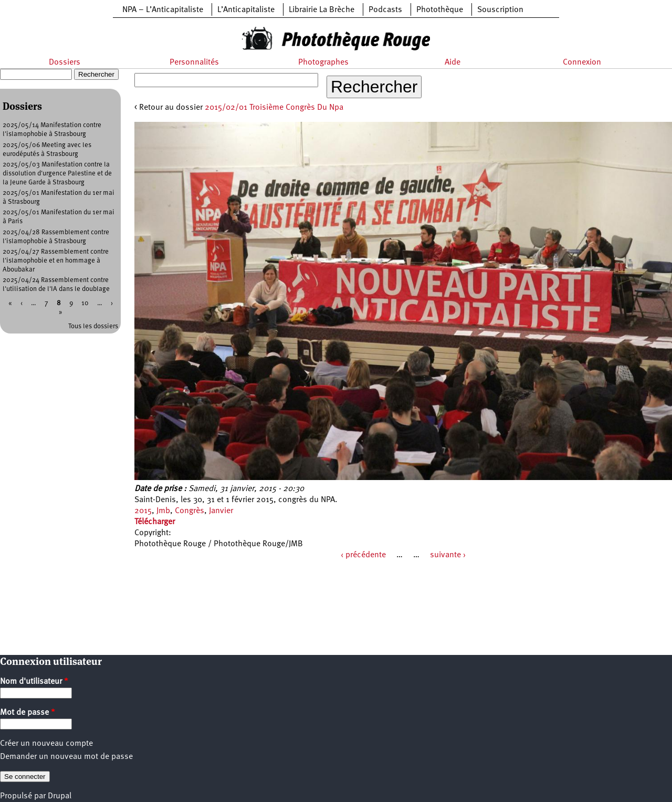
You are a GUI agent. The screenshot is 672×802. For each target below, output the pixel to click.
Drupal (60, 796)
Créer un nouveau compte (46, 744)
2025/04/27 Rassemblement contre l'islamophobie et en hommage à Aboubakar (56, 261)
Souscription (500, 10)
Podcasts (385, 10)
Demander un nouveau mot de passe (66, 757)
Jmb (163, 511)
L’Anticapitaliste (246, 10)
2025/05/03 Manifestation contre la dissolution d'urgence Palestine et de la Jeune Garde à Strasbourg (57, 174)
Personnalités (194, 63)
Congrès (190, 511)
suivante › (448, 555)
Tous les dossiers (93, 326)
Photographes (323, 63)
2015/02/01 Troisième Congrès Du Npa (274, 108)
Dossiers (65, 63)
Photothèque (440, 10)
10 (85, 303)
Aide (453, 63)
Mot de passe (28, 713)
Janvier (221, 511)
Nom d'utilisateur (34, 682)
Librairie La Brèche (322, 10)
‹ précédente (363, 555)
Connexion (582, 63)
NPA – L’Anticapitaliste (163, 10)
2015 (143, 511)
